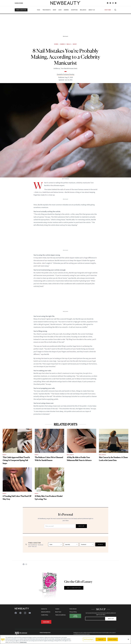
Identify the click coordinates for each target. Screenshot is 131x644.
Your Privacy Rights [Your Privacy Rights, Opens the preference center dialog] (89, 639)
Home (56, 44)
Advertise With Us (46, 612)
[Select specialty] (71, 544)
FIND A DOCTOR (21, 10)
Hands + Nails (66, 44)
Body (75, 44)
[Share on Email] (26, 564)
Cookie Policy (45, 615)
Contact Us (44, 609)
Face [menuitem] (39, 10)
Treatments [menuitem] (47, 10)
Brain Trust (58, 612)
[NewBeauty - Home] (65, 3)
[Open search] (115, 10)
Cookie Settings (75, 616)
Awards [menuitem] (66, 10)
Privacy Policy (73, 612)
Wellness (70, 455)
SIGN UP (81, 526)
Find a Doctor (73, 609)
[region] (65, 639)
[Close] (128, 639)
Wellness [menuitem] (83, 10)
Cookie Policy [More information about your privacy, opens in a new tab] (23, 642)
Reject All (101, 639)
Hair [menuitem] (60, 10)
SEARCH (100, 544)
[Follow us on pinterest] (110, 3)
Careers (57, 609)
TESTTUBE (108, 10)
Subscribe (19, 3)
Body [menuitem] (55, 10)
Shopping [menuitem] (74, 10)
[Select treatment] (87, 544)
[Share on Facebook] (24, 564)
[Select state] (55, 544)
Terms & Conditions (60, 615)
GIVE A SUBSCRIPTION (74, 588)
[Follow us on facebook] (108, 3)
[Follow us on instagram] (113, 3)
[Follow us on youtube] (116, 3)
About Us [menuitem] (92, 10)
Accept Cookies (113, 639)
